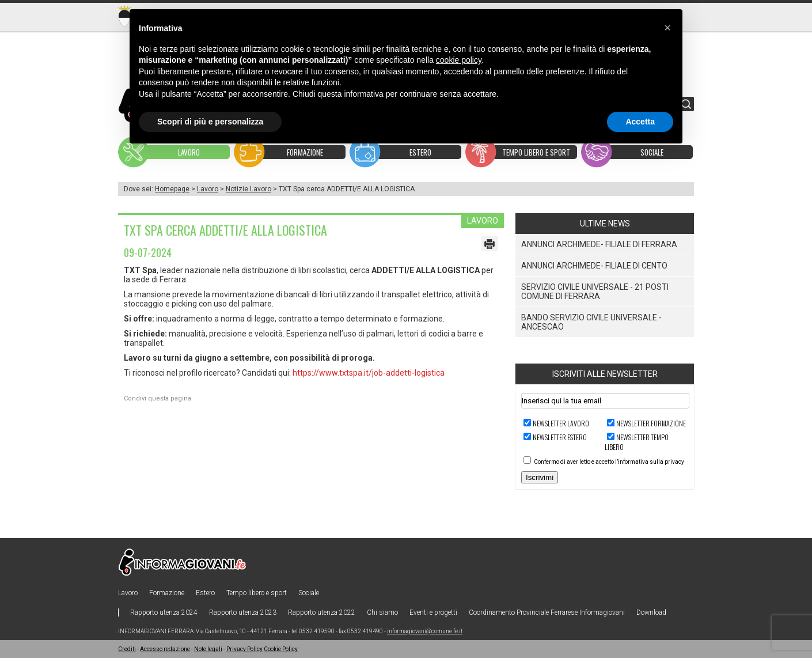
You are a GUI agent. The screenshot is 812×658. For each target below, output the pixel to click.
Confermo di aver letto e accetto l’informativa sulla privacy (609, 462)
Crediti (127, 649)
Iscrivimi (540, 477)
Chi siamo (382, 612)
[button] (667, 28)
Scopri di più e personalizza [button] (210, 122)
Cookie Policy (281, 649)
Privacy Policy (244, 649)
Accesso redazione (165, 649)
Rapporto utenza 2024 (164, 612)
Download (651, 612)
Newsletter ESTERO (560, 437)
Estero (205, 593)
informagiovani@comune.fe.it (425, 631)
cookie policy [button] (459, 60)
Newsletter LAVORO (561, 423)
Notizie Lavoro (248, 189)
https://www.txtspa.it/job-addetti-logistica (369, 373)
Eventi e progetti (433, 612)
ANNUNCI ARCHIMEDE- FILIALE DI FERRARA (599, 244)
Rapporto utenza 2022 (322, 612)
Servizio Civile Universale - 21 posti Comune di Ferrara (595, 292)
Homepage (172, 189)
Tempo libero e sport (257, 593)
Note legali (208, 649)
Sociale (309, 593)
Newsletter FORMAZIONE (651, 423)
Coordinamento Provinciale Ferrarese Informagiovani (547, 612)
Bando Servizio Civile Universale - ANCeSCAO (591, 322)
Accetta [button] (640, 122)
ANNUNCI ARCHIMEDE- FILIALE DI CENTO (594, 266)
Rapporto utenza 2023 (243, 612)
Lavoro (208, 189)
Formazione (167, 593)
